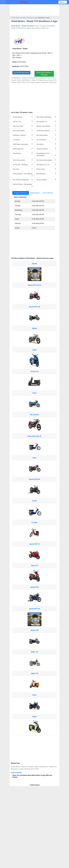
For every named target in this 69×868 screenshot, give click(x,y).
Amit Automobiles (23, 131)
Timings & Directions (21, 193)
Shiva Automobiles (23, 160)
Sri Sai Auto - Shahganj (23, 165)
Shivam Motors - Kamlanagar (23, 185)
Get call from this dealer (21, 73)
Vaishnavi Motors (46, 149)
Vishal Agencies (23, 149)
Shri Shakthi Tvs (46, 122)
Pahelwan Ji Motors (23, 135)
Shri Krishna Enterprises (23, 180)
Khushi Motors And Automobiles (46, 154)
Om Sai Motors (46, 140)
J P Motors (23, 140)
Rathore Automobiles (46, 126)
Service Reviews (48, 193)
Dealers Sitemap (16, 773)
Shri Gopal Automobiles (46, 160)
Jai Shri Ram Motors (46, 131)
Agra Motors (23, 153)
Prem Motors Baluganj (46, 117)
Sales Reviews (35, 193)
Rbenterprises (46, 174)
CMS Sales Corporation (23, 144)
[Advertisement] (34, 245)
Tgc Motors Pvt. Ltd (46, 165)
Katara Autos (46, 169)
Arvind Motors (23, 117)
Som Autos (46, 144)
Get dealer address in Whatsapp (44, 74)
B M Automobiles (46, 135)
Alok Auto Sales (23, 126)
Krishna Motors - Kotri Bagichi (23, 175)
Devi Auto (23, 169)
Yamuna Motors (46, 180)
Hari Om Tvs (23, 122)
